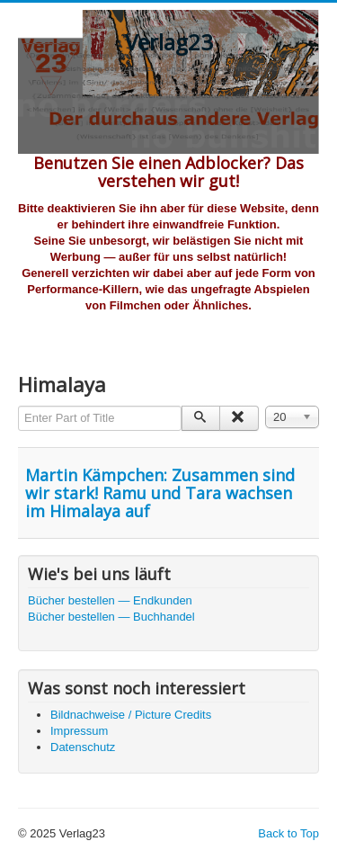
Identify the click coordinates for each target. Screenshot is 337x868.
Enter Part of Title (18, 406)
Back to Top (288, 833)
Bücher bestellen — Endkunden (110, 600)
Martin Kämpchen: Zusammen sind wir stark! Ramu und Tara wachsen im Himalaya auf (160, 493)
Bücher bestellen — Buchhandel (111, 617)
